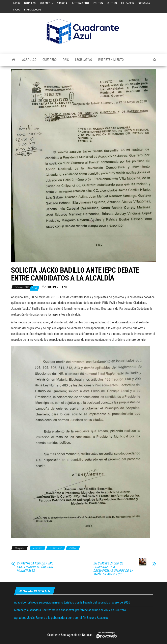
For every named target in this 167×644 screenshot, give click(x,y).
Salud (17, 10)
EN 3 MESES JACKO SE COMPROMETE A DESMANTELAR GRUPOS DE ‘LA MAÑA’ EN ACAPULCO (113, 569)
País (66, 60)
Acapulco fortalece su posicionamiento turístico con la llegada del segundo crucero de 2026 (72, 602)
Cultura (112, 3)
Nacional (63, 3)
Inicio (16, 3)
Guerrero (50, 60)
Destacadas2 (56, 548)
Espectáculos (33, 10)
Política (98, 3)
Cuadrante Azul (57, 287)
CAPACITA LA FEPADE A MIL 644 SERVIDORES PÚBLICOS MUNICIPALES (35, 567)
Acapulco (30, 3)
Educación (128, 3)
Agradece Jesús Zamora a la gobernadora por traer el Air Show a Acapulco (61, 618)
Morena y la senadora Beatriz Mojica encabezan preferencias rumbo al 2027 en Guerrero (70, 610)
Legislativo (83, 60)
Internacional (81, 3)
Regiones (46, 3)
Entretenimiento (111, 60)
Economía (144, 3)
